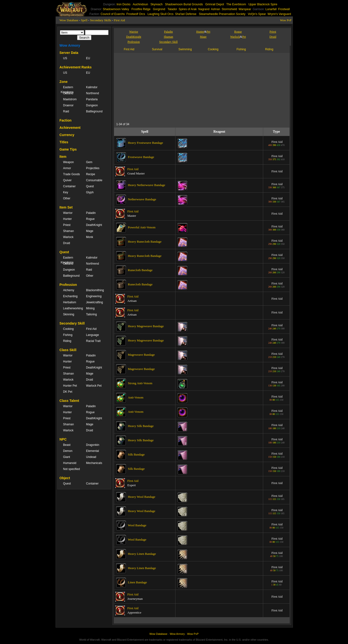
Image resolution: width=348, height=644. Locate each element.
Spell (84, 20)
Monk (90, 237)
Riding (67, 341)
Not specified (71, 469)
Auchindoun (140, 4)
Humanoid (70, 463)
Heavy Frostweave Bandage (145, 143)
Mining (90, 308)
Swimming (185, 49)
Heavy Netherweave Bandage (146, 185)
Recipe (91, 174)
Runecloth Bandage (140, 270)
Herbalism (70, 302)
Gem (89, 162)
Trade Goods (72, 174)
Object (65, 478)
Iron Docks (123, 4)
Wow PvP (286, 20)
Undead (91, 457)
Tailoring (91, 314)
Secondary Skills (101, 20)
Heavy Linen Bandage (142, 554)
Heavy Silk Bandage (141, 426)
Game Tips (68, 149)
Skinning (69, 314)
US (65, 58)
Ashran (216, 9)
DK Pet (68, 392)
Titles (64, 142)
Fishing (68, 335)
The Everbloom (236, 4)
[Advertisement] (161, 87)
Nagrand (204, 9)
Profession (68, 285)
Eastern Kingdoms (67, 90)
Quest (90, 186)
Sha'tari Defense (186, 14)
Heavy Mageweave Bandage (146, 326)
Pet (208, 32)
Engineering (94, 296)
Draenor (68, 105)
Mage (90, 231)
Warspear (245, 9)
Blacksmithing (95, 290)
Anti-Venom (136, 397)
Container (69, 186)
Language (92, 335)
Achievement (70, 128)
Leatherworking (72, 308)
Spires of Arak (188, 9)
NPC (63, 439)
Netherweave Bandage (142, 199)
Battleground (94, 111)
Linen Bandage (137, 582)
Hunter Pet (70, 386)
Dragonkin (93, 445)
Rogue (90, 219)
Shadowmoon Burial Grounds (184, 4)
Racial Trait (93, 341)
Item (63, 157)
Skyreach (157, 4)
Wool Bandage (137, 525)
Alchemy (69, 290)
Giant (67, 457)
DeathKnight (94, 225)
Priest (67, 225)
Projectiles (93, 168)
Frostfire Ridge (141, 9)
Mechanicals (94, 463)
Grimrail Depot (214, 4)
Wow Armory (70, 45)
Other (67, 198)
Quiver (67, 180)
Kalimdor (92, 87)
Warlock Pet (94, 386)
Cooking (68, 329)
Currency (67, 135)
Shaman (69, 231)
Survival (157, 49)
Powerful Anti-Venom (142, 227)
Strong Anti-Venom (140, 383)
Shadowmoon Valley (116, 9)
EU (88, 58)
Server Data (69, 53)
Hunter (67, 219)
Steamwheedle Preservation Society (222, 14)
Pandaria (92, 99)
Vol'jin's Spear (257, 14)
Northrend (92, 93)
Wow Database (69, 20)
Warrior (68, 213)
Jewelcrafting (94, 302)
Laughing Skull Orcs (160, 14)
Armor (67, 168)
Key (66, 192)
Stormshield (229, 9)
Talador (172, 9)
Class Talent (69, 401)
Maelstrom (70, 99)
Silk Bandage (136, 454)
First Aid (119, 20)
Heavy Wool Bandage (142, 497)
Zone (63, 82)
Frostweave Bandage (141, 157)
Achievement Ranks (76, 67)
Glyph (90, 192)
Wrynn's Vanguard (279, 14)
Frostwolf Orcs (136, 14)
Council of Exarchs (113, 14)
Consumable (94, 180)
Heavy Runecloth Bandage (145, 242)
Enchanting (70, 296)
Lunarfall (271, 9)
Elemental (92, 451)
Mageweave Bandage (141, 355)
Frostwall (284, 9)
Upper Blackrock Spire (263, 4)
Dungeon (92, 105)
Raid (66, 111)
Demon (68, 451)
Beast (67, 445)
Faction (65, 120)
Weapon (68, 162)
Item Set (66, 207)
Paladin (91, 213)
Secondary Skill (72, 323)
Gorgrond (159, 9)
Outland (68, 93)
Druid (67, 243)
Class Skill (68, 350)
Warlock (68, 237)
